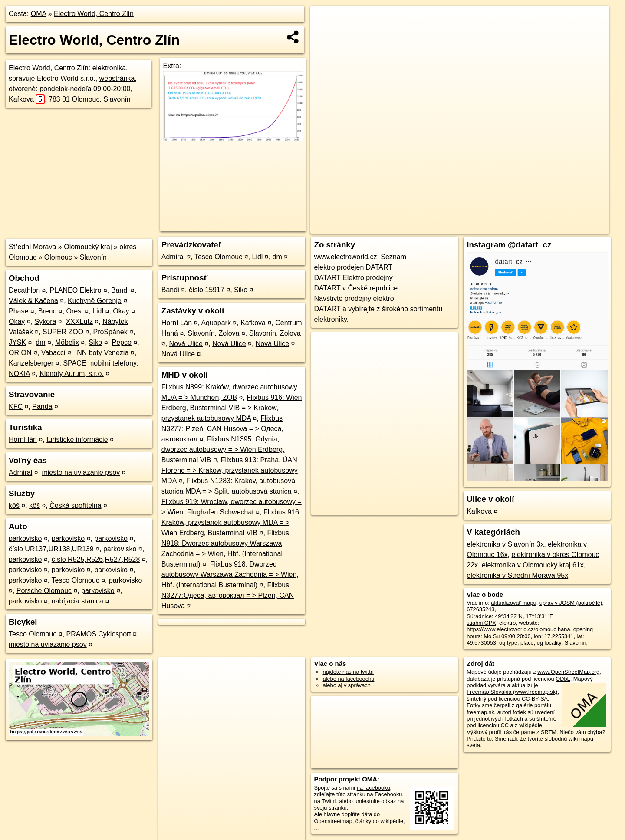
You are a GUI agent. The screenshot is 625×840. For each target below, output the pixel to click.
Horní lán (23, 440)
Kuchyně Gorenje (95, 301)
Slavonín (93, 257)
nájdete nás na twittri (348, 672)
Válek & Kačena (33, 301)
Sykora (46, 321)
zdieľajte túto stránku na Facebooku (358, 794)
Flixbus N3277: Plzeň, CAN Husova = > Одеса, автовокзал (222, 429)
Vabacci (53, 353)
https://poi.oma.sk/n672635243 (571, 227)
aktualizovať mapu (513, 603)
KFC (16, 407)
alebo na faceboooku (349, 679)
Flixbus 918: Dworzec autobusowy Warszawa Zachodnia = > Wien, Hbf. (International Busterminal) (230, 575)
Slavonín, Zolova (213, 333)
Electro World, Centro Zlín (94, 14)
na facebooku (373, 788)
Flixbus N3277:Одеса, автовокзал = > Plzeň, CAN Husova (228, 595)
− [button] (325, 34)
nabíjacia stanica (77, 601)
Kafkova (27, 99)
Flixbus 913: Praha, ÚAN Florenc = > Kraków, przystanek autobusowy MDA (230, 470)
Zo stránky (335, 245)
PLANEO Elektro (75, 290)
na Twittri (325, 801)
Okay (121, 311)
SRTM (549, 732)
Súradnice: (480, 616)
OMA (39, 14)
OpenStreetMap (462, 227)
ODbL (563, 679)
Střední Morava (32, 247)
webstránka (117, 78)
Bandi (120, 290)
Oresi (75, 311)
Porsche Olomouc (44, 591)
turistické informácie (77, 440)
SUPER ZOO (63, 332)
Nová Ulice (186, 344)
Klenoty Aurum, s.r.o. (72, 374)
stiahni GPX (481, 623)
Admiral (20, 473)
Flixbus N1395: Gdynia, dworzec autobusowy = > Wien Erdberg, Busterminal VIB (223, 450)
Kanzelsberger (31, 363)
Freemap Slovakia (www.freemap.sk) (512, 692)
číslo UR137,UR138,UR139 (51, 549)
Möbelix (67, 342)
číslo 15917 (207, 290)
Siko (95, 342)
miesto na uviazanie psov (81, 473)
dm (40, 342)
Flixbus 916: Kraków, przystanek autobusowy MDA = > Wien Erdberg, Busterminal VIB (231, 522)
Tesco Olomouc (75, 580)
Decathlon (24, 290)
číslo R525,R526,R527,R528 (96, 559)
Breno (48, 311)
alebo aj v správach (347, 685)
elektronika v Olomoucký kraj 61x (533, 565)
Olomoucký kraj (88, 247)
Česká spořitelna (75, 506)
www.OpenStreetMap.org (568, 672)
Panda (42, 407)
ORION (20, 353)
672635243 (480, 609)
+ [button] (325, 20)
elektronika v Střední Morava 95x (517, 575)
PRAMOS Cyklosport (99, 634)
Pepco (122, 342)
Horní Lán (177, 323)
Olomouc (58, 257)
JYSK (17, 342)
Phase (18, 311)
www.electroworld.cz (346, 257)
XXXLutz (79, 321)
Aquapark (216, 323)
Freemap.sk (507, 227)
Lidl (98, 311)
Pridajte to (479, 739)
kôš (14, 506)
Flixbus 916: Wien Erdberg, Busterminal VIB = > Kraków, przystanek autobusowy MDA (232, 408)
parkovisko (25, 539)
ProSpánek (110, 332)
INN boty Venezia (102, 353)
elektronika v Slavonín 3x (505, 544)
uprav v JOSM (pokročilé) (571, 603)
